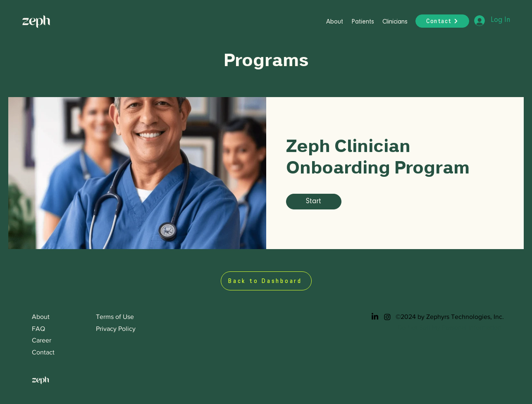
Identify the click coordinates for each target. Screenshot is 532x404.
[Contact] (442, 21)
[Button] (41, 21)
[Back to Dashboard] (266, 281)
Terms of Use (115, 317)
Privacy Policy (116, 329)
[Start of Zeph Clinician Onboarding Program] (314, 202)
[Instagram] (387, 317)
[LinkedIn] (375, 317)
